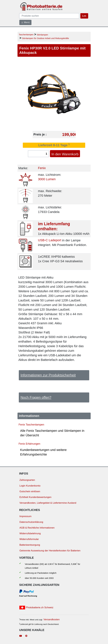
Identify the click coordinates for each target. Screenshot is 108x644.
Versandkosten (51, 619)
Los (84, 16)
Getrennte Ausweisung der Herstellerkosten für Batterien (50, 551)
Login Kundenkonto (30, 486)
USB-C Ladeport (50, 240)
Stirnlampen (42, 35)
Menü (25, 22)
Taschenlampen (26, 35)
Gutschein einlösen (30, 491)
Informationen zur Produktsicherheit (48, 375)
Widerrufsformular (29, 539)
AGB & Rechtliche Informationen (37, 528)
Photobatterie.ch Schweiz (36, 608)
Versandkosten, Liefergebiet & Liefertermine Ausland (48, 503)
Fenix (42, 168)
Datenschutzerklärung (31, 522)
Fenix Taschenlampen (31, 425)
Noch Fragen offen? (36, 397)
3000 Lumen (47, 179)
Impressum (25, 516)
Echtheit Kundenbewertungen (35, 497)
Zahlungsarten (27, 480)
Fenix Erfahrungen (29, 444)
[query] (49, 16)
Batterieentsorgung (30, 545)
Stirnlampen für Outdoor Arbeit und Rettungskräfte (46, 38)
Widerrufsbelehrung (30, 533)
